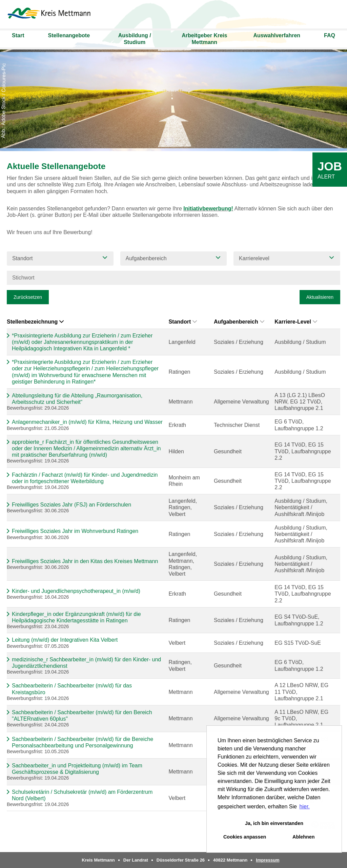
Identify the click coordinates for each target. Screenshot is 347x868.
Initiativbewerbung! (208, 209)
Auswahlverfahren (277, 35)
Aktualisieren (320, 297)
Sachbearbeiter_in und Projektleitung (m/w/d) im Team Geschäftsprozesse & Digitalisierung (77, 769)
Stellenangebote (69, 35)
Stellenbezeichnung (35, 322)
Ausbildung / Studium (135, 39)
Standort (183, 322)
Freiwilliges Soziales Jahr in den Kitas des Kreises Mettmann (85, 561)
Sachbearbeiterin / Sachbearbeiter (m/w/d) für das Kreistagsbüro (72, 689)
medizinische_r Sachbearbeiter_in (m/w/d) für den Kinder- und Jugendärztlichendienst (86, 663)
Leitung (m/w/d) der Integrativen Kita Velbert (65, 640)
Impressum (268, 860)
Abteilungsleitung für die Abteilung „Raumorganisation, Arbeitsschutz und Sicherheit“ (77, 399)
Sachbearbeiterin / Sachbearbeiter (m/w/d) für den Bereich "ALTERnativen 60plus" (82, 716)
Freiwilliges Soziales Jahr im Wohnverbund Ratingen (75, 531)
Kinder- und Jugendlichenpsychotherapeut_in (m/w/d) (76, 591)
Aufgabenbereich (239, 322)
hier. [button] (305, 807)
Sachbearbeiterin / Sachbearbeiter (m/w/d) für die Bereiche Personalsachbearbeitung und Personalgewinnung (83, 742)
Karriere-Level (296, 322)
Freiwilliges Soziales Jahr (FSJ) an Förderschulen (72, 505)
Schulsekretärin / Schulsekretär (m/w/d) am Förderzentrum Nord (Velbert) (82, 795)
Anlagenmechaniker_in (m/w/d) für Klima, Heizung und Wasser (87, 422)
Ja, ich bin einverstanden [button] (274, 823)
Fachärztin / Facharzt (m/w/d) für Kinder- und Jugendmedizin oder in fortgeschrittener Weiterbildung (85, 478)
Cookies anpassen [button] (245, 837)
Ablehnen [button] (304, 837)
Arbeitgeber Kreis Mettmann (204, 39)
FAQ (330, 35)
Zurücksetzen (28, 297)
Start (18, 35)
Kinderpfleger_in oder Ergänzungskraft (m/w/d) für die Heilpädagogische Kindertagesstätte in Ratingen (76, 617)
